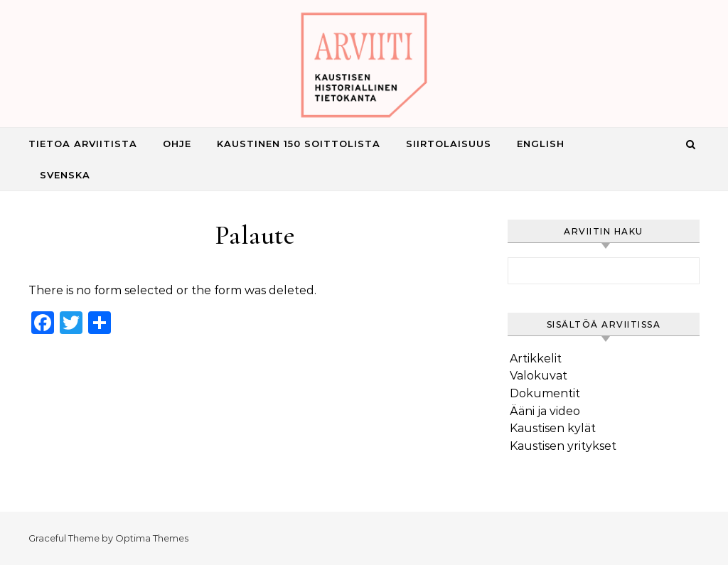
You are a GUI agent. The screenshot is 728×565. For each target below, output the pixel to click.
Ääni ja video (545, 411)
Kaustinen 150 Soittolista (299, 144)
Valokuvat (539, 376)
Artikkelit (536, 359)
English (541, 144)
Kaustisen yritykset (563, 446)
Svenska (65, 175)
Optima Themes (152, 538)
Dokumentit (545, 393)
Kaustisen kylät (553, 428)
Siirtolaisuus (449, 144)
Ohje (177, 144)
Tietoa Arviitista (83, 144)
